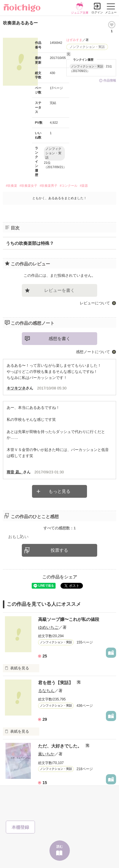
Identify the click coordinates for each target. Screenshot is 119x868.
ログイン (97, 12)
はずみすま (74, 40)
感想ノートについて (93, 352)
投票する (59, 550)
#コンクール (69, 186)
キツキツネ (16, 388)
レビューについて (95, 303)
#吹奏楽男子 (48, 186)
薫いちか (46, 754)
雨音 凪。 (15, 472)
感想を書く (59, 338)
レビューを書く (59, 290)
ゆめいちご (48, 627)
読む (60, 847)
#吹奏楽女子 (28, 186)
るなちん (46, 691)
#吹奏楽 (11, 186)
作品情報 (110, 80)
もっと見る (59, 491)
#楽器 (84, 186)
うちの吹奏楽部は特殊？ (30, 243)
